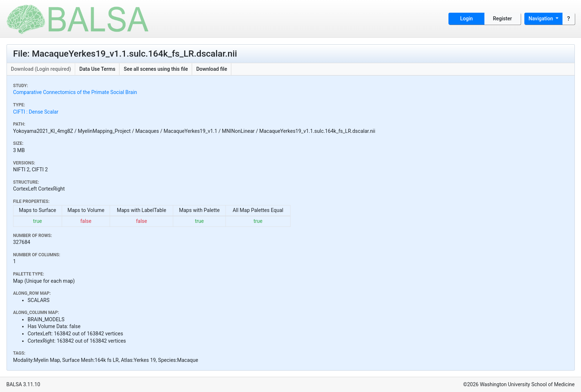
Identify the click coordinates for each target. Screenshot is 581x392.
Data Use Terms (97, 69)
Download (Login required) (41, 69)
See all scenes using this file (156, 69)
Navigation (542, 19)
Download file (212, 69)
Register (503, 19)
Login (466, 19)
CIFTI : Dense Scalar (36, 112)
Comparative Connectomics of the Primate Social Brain (75, 92)
